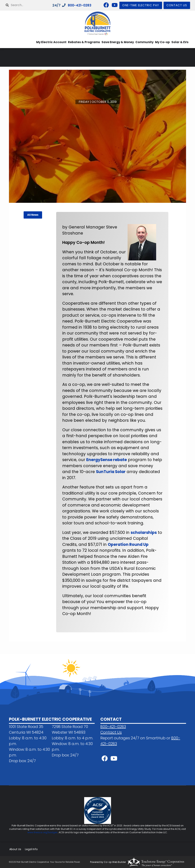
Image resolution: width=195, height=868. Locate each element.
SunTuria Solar (127, 472)
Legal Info (31, 849)
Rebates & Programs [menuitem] (84, 42)
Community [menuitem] (144, 42)
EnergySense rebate (107, 460)
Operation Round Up (129, 544)
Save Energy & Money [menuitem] (118, 42)
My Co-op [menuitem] (162, 42)
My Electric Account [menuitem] (51, 42)
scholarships (144, 532)
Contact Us (111, 732)
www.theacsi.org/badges (42, 832)
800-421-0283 (113, 727)
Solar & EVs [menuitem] (180, 42)
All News (33, 215)
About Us (15, 849)
